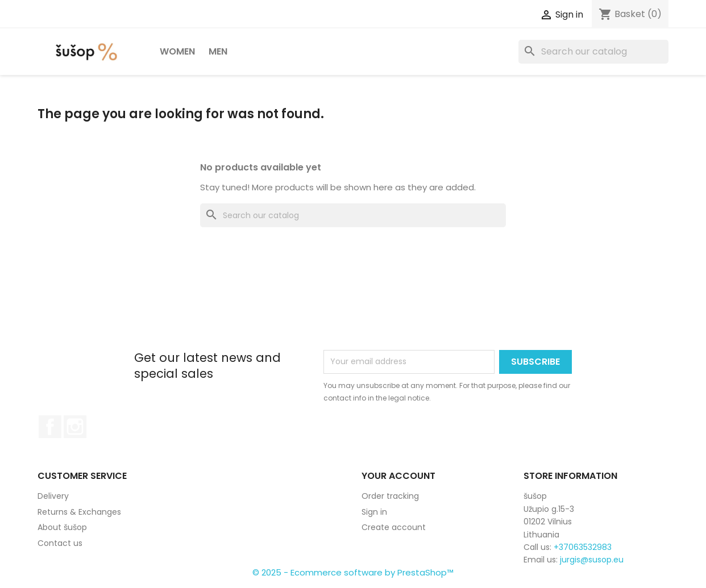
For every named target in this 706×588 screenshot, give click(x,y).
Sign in (374, 512)
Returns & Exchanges (79, 512)
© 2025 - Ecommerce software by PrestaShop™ (353, 572)
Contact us (60, 543)
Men (218, 51)
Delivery (53, 496)
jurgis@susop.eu (592, 560)
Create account (394, 527)
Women (177, 51)
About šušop (62, 527)
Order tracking (390, 496)
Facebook (50, 427)
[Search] (593, 52)
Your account (398, 476)
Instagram (75, 427)
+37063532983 (583, 547)
